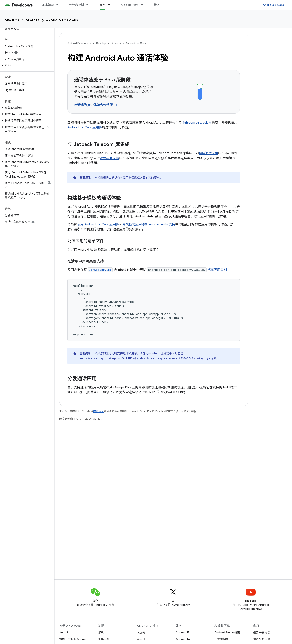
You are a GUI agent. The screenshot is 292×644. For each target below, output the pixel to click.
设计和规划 (77, 5)
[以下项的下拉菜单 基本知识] (59, 5)
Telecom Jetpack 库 (197, 123)
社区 (157, 5)
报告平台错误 (262, 632)
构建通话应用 (208, 153)
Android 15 (183, 632)
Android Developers (79, 43)
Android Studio (273, 5)
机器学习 (104, 639)
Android (64, 632)
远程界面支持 (109, 158)
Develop (12, 20)
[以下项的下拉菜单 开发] (111, 5)
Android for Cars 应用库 (85, 127)
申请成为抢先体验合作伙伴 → (96, 105)
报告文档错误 (262, 639)
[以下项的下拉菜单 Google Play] (144, 5)
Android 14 (183, 639)
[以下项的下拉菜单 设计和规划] (89, 5)
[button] (26, 66)
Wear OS (142, 639)
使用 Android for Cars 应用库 (98, 224)
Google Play (130, 5)
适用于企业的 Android (73, 639)
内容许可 (99, 411)
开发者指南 (222, 639)
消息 (134, 353)
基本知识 (48, 5)
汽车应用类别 (217, 270)
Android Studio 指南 (227, 632)
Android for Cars (62, 20)
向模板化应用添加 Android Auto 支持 (149, 224)
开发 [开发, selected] (102, 5)
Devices (33, 20)
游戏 (101, 632)
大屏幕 (141, 632)
